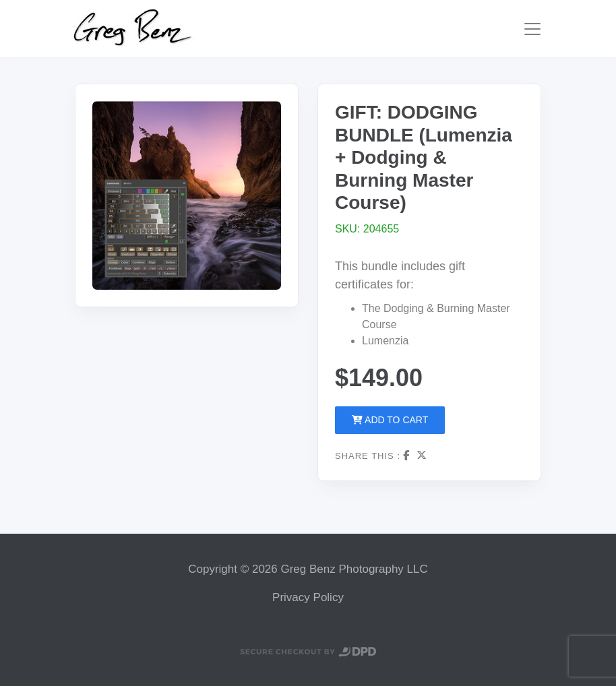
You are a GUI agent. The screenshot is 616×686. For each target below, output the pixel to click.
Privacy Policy (308, 597)
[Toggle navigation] (532, 29)
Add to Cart (390, 420)
